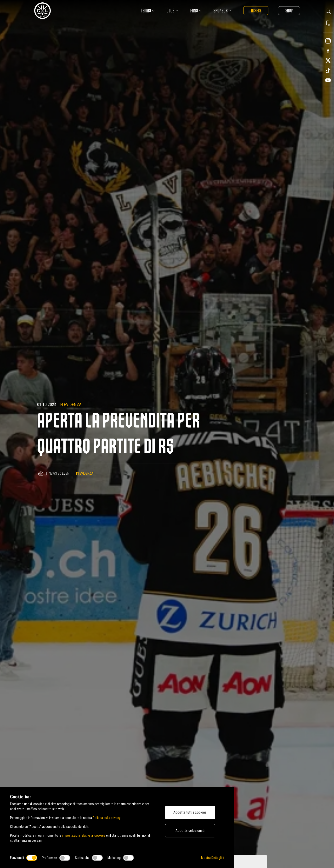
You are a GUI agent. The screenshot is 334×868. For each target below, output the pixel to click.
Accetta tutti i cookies (190, 812)
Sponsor (222, 11)
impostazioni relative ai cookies (84, 835)
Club (173, 11)
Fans (196, 11)
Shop (289, 11)
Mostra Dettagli (212, 858)
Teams (148, 11)
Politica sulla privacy (106, 818)
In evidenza (70, 404)
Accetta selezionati (190, 831)
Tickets (256, 11)
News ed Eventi (60, 473)
